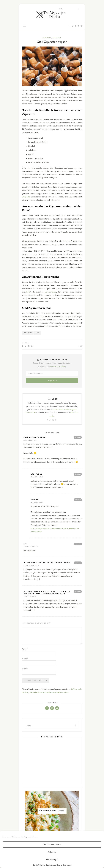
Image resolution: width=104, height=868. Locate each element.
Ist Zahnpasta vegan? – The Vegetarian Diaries (47, 563)
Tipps (38, 333)
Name (25, 649)
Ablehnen (52, 852)
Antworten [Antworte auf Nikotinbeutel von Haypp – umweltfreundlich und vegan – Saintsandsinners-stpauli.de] (78, 591)
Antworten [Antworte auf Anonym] (78, 500)
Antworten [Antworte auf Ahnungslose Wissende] (78, 437)
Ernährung (28, 333)
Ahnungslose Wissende (35, 437)
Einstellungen (52, 860)
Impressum (67, 865)
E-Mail (25, 659)
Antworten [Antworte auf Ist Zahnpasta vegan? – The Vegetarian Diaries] (78, 563)
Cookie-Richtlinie (39, 865)
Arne (27, 343)
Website (25, 669)
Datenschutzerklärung (54, 865)
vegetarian (37, 474)
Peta (28, 292)
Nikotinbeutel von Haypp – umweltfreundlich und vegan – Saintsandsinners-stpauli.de (47, 592)
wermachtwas (50, 292)
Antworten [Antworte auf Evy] (78, 544)
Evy (25, 544)
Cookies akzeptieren (52, 845)
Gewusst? (47, 38)
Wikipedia (26, 197)
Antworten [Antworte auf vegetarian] (78, 474)
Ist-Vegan (57, 38)
